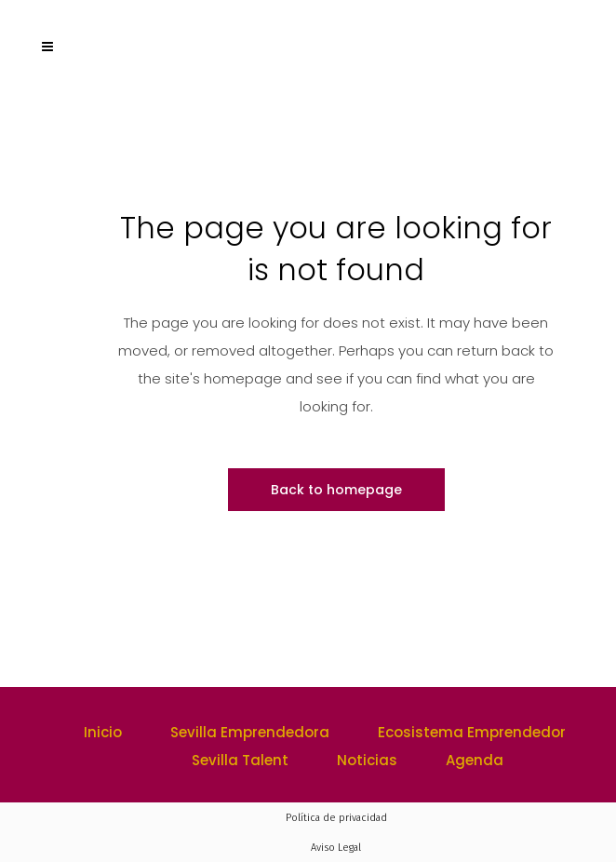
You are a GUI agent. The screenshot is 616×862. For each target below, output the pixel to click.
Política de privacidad (336, 818)
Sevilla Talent (240, 760)
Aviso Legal (336, 848)
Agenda (475, 760)
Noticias (367, 760)
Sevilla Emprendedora (250, 732)
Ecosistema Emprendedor (472, 732)
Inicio (103, 732)
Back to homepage (336, 490)
